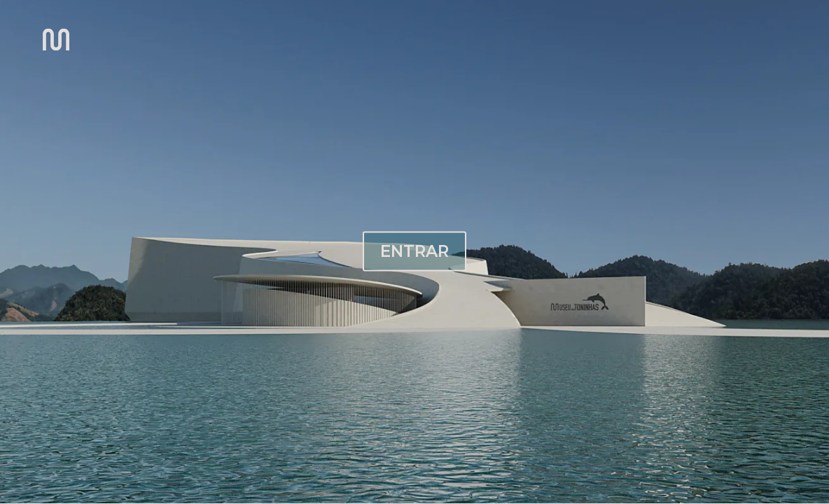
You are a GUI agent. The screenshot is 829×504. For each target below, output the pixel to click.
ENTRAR (415, 251)
